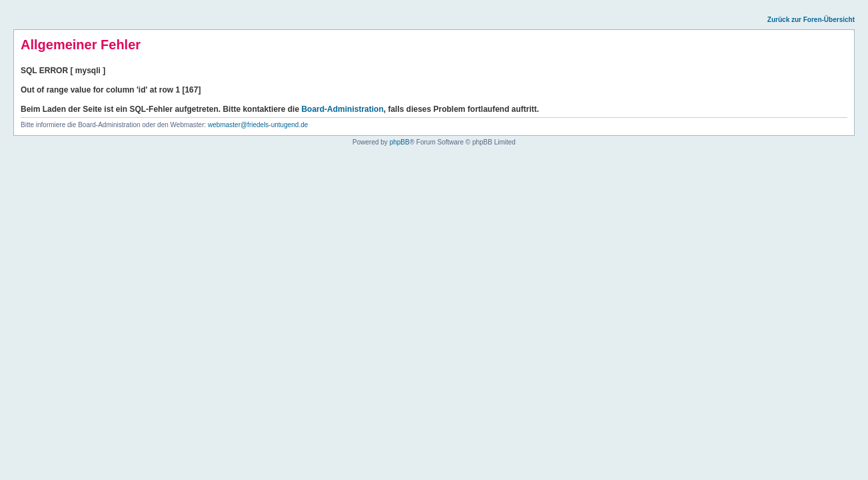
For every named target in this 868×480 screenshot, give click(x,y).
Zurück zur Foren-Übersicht (811, 20)
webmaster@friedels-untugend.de (258, 125)
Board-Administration (342, 109)
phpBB (400, 142)
